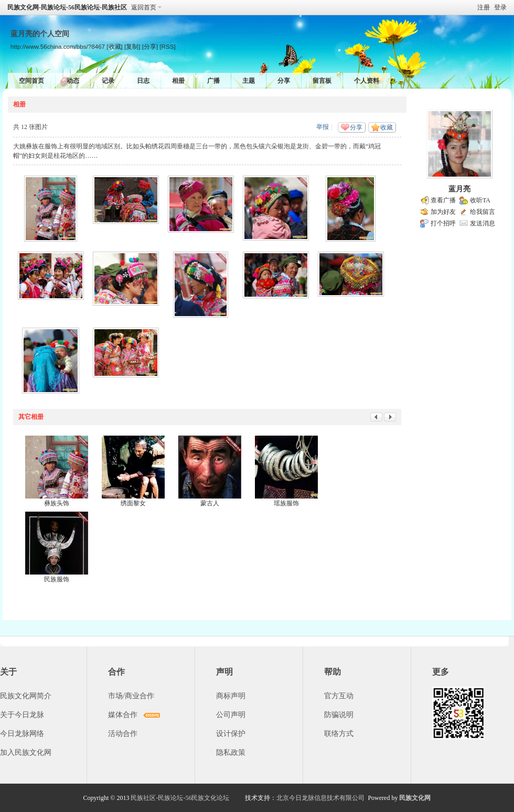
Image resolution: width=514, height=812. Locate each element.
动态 (73, 81)
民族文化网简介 (26, 696)
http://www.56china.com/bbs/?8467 (58, 46)
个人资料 (367, 81)
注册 (484, 7)
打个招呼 (443, 223)
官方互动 (339, 696)
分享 (284, 81)
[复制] (132, 46)
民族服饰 (57, 579)
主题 (249, 81)
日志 (143, 81)
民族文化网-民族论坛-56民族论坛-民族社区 (67, 7)
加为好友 (443, 212)
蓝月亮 (459, 189)
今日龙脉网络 (22, 734)
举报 (323, 127)
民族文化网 (415, 798)
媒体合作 (123, 715)
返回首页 (144, 7)
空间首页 (31, 81)
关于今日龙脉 (22, 715)
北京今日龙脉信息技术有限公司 (320, 798)
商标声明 (231, 696)
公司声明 (231, 715)
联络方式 (339, 734)
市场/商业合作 (131, 696)
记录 (108, 81)
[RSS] (167, 46)
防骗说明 (339, 715)
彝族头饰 (57, 503)
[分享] (150, 46)
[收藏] (114, 46)
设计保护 (231, 734)
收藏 (387, 127)
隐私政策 (231, 753)
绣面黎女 (133, 503)
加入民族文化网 (26, 753)
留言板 (322, 81)
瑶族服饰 (286, 503)
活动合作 (123, 734)
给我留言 (483, 212)
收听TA (480, 200)
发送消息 (483, 223)
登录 (500, 7)
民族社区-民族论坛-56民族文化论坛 (180, 798)
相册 (178, 81)
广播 (213, 81)
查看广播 (443, 200)
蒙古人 (210, 503)
